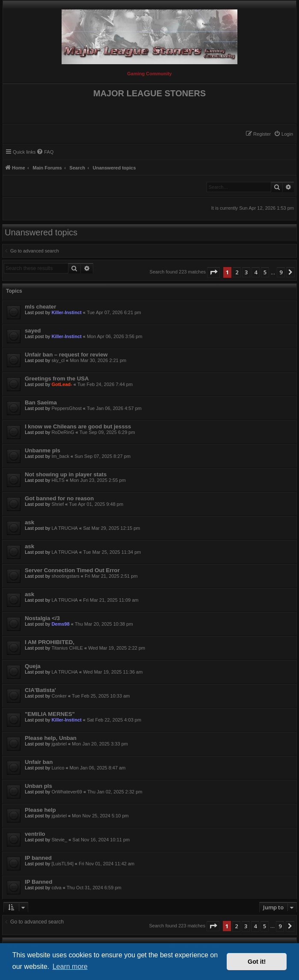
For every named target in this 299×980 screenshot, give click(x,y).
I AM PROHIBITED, (50, 642)
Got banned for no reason (59, 498)
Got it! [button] (257, 962)
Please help (40, 810)
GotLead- (62, 384)
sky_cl (58, 360)
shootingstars (65, 576)
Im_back (60, 456)
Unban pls (38, 786)
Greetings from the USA (57, 379)
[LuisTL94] (62, 864)
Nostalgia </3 (42, 618)
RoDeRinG (63, 432)
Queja (33, 666)
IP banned (38, 858)
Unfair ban (39, 762)
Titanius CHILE (67, 648)
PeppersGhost (66, 408)
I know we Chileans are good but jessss (78, 426)
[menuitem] (283, 134)
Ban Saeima (41, 402)
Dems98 (60, 624)
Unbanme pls (43, 450)
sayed (33, 331)
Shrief (58, 504)
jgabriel (59, 744)
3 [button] (246, 272)
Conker (59, 696)
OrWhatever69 (67, 792)
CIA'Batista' (40, 690)
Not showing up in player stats (66, 474)
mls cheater (40, 307)
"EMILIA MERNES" (50, 714)
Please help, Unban (51, 738)
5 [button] (265, 272)
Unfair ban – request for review (66, 355)
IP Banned (38, 882)
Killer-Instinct (66, 312)
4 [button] (256, 272)
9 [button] (281, 272)
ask (30, 522)
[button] (213, 272)
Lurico (58, 768)
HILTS (58, 480)
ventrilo (35, 834)
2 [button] (237, 272)
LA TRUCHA (65, 528)
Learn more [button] (70, 967)
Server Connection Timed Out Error (72, 570)
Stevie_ (59, 840)
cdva (56, 888)
